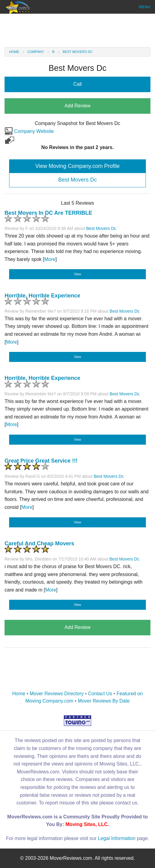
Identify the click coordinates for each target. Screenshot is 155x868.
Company (36, 52)
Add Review (77, 106)
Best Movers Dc (77, 52)
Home (14, 52)
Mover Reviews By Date (104, 701)
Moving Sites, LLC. (87, 824)
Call (77, 84)
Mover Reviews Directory (57, 694)
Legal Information (117, 838)
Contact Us (100, 694)
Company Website (29, 131)
